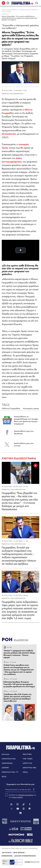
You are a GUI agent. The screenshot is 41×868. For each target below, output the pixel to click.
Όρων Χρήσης (17, 797)
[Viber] (30, 809)
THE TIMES (28, 759)
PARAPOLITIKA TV (10, 772)
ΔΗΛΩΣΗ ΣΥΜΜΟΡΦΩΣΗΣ (25, 856)
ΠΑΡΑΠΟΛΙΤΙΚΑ (9, 759)
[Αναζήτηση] (37, 3)
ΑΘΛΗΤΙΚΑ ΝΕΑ (30, 768)
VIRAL (25, 772)
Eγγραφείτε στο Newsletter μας (21, 784)
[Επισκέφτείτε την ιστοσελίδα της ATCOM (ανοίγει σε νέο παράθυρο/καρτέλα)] (32, 862)
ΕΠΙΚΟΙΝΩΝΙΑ (7, 856)
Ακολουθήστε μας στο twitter (24, 445)
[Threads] (24, 809)
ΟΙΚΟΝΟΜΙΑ (7, 763)
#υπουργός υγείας (31, 408)
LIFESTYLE (28, 763)
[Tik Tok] (24, 804)
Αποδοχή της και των (21, 796)
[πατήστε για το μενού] (3, 3)
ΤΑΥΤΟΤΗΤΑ (7, 853)
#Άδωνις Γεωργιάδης (11, 408)
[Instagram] (17, 804)
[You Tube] (18, 809)
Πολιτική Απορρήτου (26, 795)
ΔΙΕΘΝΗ (5, 768)
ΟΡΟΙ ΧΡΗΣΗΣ (19, 853)
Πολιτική (4, 14)
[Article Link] (20, 473)
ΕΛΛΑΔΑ (6, 754)
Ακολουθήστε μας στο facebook (24, 432)
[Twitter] (12, 809)
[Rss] (11, 804)
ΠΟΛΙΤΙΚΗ (8, 487)
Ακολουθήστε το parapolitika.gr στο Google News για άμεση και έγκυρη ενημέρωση (26, 420)
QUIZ (4, 777)
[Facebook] (30, 804)
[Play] (8, 3)
